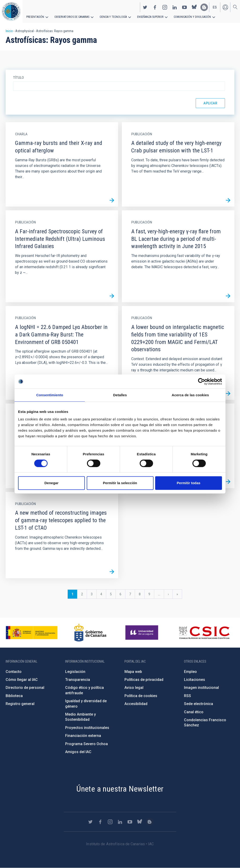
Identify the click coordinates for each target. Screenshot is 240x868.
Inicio (9, 31)
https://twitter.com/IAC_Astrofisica (145, 7)
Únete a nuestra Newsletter (120, 789)
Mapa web (133, 672)
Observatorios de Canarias (72, 17)
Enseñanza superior (150, 17)
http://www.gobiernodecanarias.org (90, 633)
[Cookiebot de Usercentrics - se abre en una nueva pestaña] (201, 381)
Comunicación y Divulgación (192, 17)
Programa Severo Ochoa (86, 744)
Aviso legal (134, 688)
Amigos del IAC (78, 752)
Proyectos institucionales (87, 728)
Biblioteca (14, 696)
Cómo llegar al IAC (22, 680)
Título (19, 78)
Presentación (35, 17)
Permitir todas (189, 483)
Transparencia (78, 680)
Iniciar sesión (225, 7)
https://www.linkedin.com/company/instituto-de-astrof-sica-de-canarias (175, 7)
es (215, 7)
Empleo (190, 672)
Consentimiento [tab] (50, 395)
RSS (187, 696)
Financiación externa (83, 736)
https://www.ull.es (142, 633)
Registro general (20, 704)
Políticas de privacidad (144, 680)
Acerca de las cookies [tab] (190, 395)
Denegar (51, 483)
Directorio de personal (25, 688)
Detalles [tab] (120, 395)
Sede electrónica (199, 704)
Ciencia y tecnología (113, 17)
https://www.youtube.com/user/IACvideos (184, 7)
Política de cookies (141, 696)
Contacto (14, 672)
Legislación (75, 672)
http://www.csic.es (204, 633)
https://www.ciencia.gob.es (32, 633)
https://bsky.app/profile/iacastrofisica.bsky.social (194, 7)
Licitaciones (195, 680)
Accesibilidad (136, 704)
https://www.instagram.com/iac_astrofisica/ (165, 7)
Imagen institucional (201, 688)
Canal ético (194, 712)
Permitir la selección (120, 483)
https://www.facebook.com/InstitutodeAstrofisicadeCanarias (155, 7)
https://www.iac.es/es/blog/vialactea (204, 7)
